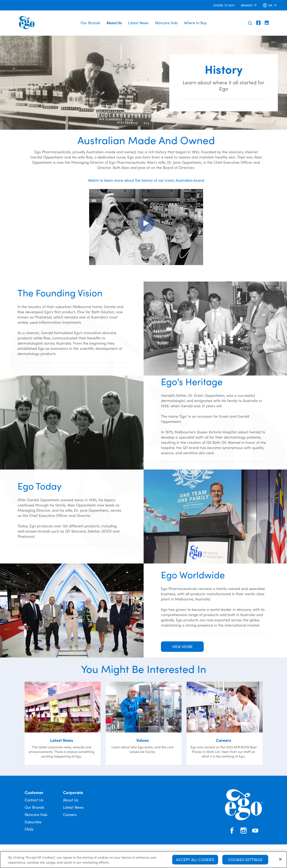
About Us (114, 23)
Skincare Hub (166, 23)
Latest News (138, 23)
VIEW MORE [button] (182, 647)
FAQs (29, 829)
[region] (143, 860)
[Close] (280, 859)
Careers (70, 814)
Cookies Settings (245, 860)
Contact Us (34, 800)
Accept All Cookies (195, 860)
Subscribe (33, 822)
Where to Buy (195, 23)
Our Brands (90, 23)
